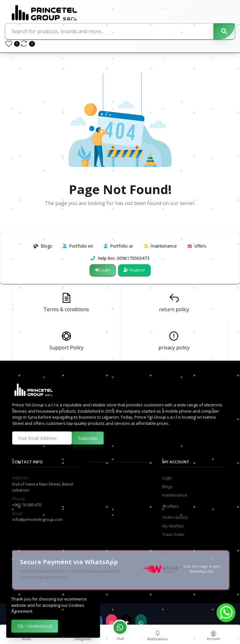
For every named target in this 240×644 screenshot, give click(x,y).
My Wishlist (173, 526)
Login (103, 270)
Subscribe (88, 438)
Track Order (173, 534)
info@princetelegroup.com (37, 519)
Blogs (167, 487)
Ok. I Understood (35, 626)
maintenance (175, 495)
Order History (175, 517)
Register (134, 270)
